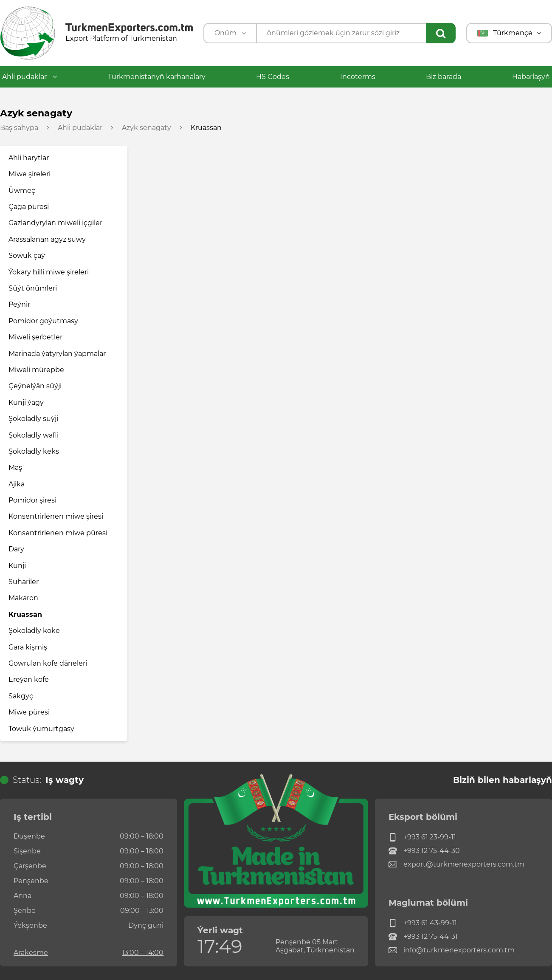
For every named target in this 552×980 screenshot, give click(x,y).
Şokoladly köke (34, 631)
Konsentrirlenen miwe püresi (58, 533)
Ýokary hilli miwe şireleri (49, 272)
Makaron (23, 598)
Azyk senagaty (146, 128)
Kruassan (25, 614)
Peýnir (19, 304)
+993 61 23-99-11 (422, 837)
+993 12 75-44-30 (424, 851)
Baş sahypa (19, 128)
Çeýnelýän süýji (35, 386)
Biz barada (444, 77)
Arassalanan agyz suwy (47, 239)
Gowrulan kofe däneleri (48, 663)
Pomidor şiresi (32, 500)
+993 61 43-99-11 (423, 923)
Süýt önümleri (33, 288)
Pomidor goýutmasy (43, 321)
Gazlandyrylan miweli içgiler (55, 223)
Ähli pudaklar (30, 77)
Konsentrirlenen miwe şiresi (56, 516)
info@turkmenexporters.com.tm (452, 950)
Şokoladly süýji (33, 419)
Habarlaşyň (531, 77)
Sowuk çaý (27, 256)
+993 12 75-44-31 (423, 937)
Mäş (15, 467)
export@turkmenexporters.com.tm (456, 864)
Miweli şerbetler (35, 337)
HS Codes (273, 77)
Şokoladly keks (34, 451)
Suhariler (24, 582)
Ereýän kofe (29, 679)
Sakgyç (21, 696)
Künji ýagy (26, 402)
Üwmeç (22, 191)
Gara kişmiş (28, 647)
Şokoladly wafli (34, 435)
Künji (17, 566)
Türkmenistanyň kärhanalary (157, 77)
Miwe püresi (29, 712)
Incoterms (358, 77)
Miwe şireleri (30, 174)
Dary (16, 549)
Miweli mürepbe (36, 370)
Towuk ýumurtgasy (41, 729)
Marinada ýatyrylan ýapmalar (57, 354)
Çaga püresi (29, 207)
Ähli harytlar (29, 158)
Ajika (17, 484)
